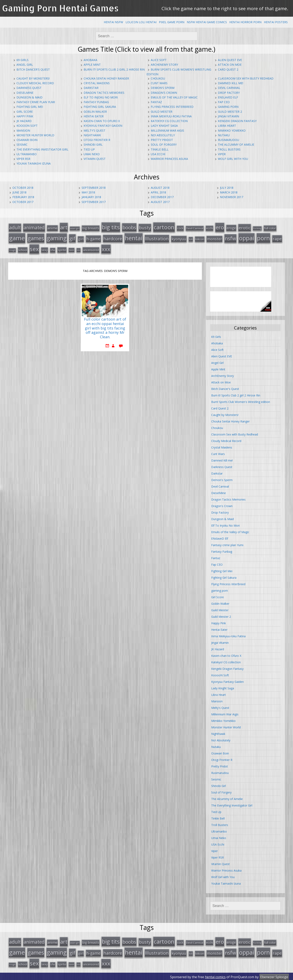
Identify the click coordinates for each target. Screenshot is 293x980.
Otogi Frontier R (97, 140)
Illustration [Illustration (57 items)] (157, 238)
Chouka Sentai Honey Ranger (106, 78)
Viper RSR (23, 159)
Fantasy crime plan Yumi (36, 102)
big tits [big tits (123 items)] (111, 227)
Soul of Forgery (164, 145)
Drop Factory (229, 93)
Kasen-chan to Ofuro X (102, 121)
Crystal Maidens (97, 83)
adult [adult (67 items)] (15, 227)
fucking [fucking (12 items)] (257, 228)
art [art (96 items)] (64, 227)
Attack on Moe (230, 65)
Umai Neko (92, 154)
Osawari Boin (27, 140)
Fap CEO (224, 102)
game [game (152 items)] (17, 238)
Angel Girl (25, 65)
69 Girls (22, 60)
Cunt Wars (159, 83)
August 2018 (160, 188)
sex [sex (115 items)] (34, 248)
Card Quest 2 (228, 69)
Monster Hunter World (35, 135)
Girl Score (25, 112)
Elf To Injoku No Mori (101, 97)
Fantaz (156, 102)
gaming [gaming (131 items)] (57, 238)
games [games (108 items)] (36, 238)
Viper (222, 154)
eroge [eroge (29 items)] (231, 228)
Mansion (23, 130)
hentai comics (215, 976)
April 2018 (158, 192)
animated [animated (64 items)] (34, 227)
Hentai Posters (276, 22)
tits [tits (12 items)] (79, 249)
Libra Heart (227, 126)
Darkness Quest (29, 88)
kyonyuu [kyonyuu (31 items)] (179, 238)
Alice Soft (159, 60)
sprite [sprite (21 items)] (62, 249)
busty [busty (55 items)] (145, 227)
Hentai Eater (94, 116)
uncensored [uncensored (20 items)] (91, 249)
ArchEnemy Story (164, 65)
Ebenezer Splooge (274, 976)
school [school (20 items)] (23, 249)
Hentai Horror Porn (245, 22)
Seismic (22, 145)
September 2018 (94, 188)
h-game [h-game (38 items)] (93, 238)
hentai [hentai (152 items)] (134, 238)
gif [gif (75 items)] (72, 238)
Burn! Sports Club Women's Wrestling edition (241, 401)
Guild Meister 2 (230, 112)
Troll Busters (229, 149)
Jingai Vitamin (228, 116)
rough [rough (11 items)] (12, 250)
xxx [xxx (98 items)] (106, 248)
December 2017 (162, 197)
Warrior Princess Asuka (169, 159)
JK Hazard (24, 121)
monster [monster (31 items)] (214, 238)
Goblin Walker (95, 112)
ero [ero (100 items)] (220, 227)
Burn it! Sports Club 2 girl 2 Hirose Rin (114, 69)
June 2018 (19, 192)
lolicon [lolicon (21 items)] (200, 239)
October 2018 (23, 188)
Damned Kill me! (231, 83)
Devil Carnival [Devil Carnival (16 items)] (195, 228)
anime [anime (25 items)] (52, 228)
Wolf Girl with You (233, 159)
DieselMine (25, 93)
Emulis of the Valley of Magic (174, 97)
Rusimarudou (228, 140)
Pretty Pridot (162, 140)
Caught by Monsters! (33, 78)
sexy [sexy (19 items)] (45, 249)
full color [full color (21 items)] (270, 228)
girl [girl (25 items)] (81, 239)
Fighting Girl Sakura (100, 107)
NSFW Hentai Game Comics (207, 22)
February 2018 (23, 197)
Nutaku (224, 135)
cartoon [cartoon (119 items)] (164, 227)
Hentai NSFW (113, 22)
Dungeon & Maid (30, 97)
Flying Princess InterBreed (172, 107)
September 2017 (94, 202)
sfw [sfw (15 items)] (53, 249)
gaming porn (228, 107)
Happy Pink (25, 116)
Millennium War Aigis (167, 130)
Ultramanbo (27, 154)
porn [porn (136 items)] (263, 237)
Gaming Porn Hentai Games (60, 8)
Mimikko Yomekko (232, 130)
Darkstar (91, 88)
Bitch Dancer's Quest (33, 69)
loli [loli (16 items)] (191, 239)
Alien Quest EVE (230, 60)
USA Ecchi (158, 154)
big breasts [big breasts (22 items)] (91, 228)
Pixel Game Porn (172, 22)
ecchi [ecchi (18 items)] (209, 228)
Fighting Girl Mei (30, 107)
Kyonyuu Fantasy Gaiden (103, 126)
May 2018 (88, 192)
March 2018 (229, 192)
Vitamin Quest (95, 159)
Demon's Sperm (163, 88)
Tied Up (89, 149)
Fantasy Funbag (96, 102)
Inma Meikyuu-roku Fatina (171, 116)
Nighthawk (92, 135)
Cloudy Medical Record (35, 83)
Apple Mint (92, 65)
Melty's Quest (95, 130)
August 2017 (160, 202)
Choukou (158, 78)
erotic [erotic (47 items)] (245, 227)
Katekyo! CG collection (169, 121)
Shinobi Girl (93, 145)
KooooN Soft (27, 126)
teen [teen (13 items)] (72, 249)
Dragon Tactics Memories (104, 93)
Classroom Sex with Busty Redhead (246, 78)
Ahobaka (90, 60)
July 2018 (227, 188)
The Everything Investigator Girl (42, 149)
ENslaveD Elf (228, 97)
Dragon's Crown (164, 93)
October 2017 (23, 202)
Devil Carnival (229, 88)
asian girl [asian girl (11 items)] (75, 228)
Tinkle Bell (160, 149)
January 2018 (91, 197)
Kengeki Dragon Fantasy (237, 121)
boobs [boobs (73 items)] (129, 227)
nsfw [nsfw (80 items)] (230, 238)
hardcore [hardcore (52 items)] (113, 238)
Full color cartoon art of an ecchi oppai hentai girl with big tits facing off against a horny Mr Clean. (105, 327)
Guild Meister (162, 112)
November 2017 (232, 197)
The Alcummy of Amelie (236, 145)
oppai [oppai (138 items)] (247, 237)
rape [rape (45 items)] (277, 238)
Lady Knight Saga (164, 126)
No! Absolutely (163, 135)
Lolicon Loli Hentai (141, 22)
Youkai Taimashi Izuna (34, 163)
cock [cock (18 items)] (180, 228)
